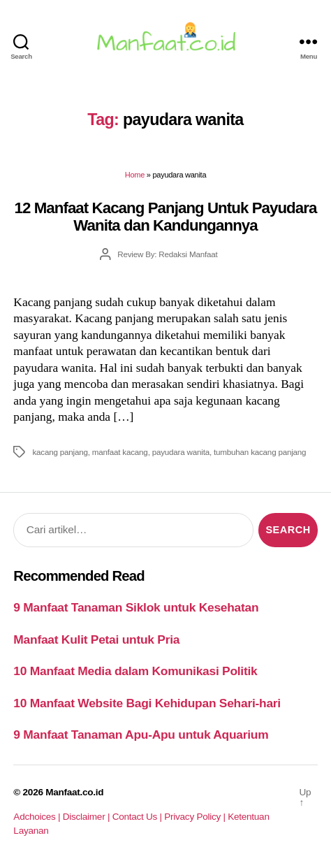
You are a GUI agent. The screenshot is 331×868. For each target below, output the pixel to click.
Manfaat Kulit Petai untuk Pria (96, 639)
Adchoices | (38, 817)
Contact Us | (139, 817)
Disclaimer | (88, 817)
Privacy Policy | (196, 817)
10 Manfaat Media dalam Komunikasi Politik (135, 671)
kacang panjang (60, 452)
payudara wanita (181, 452)
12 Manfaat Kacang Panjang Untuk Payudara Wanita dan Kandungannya (166, 217)
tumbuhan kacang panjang (260, 452)
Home (135, 175)
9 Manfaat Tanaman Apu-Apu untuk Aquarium (141, 735)
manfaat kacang (120, 452)
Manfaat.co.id (74, 792)
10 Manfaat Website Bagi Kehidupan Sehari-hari (147, 703)
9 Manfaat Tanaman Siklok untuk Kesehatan (136, 607)
